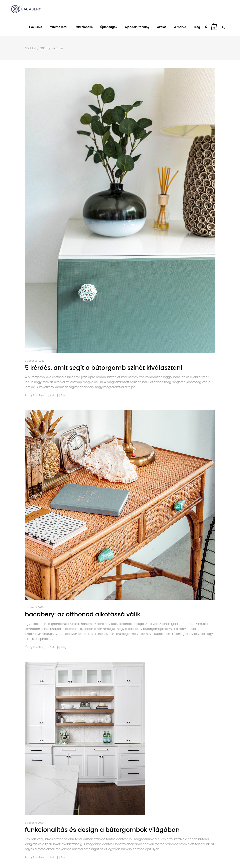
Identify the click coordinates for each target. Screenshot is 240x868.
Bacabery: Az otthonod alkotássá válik (83, 614)
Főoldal (30, 48)
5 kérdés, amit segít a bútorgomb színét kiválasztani (104, 368)
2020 (44, 48)
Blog (64, 395)
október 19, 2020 (34, 607)
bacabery (39, 395)
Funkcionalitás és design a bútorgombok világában (102, 830)
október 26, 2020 (35, 361)
